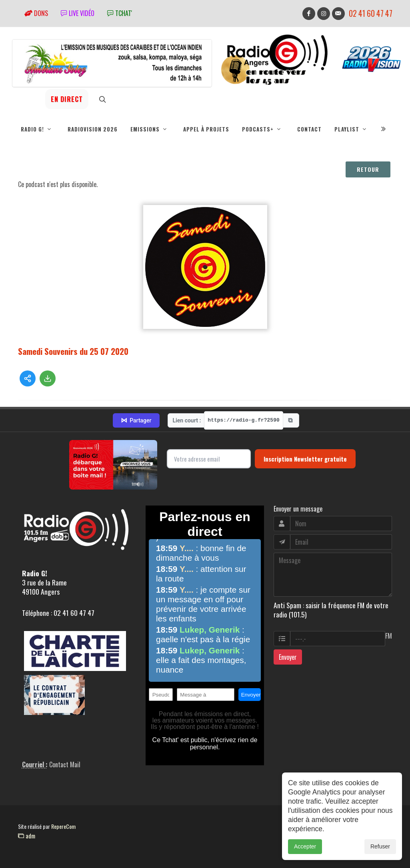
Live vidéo (78, 13)
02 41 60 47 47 (371, 13)
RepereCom (63, 826)
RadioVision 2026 (93, 129)
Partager (136, 420)
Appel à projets (206, 129)
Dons (36, 13)
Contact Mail (65, 764)
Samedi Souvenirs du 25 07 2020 (73, 351)
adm (27, 836)
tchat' (120, 13)
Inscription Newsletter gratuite (305, 459)
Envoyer (288, 657)
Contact (309, 129)
